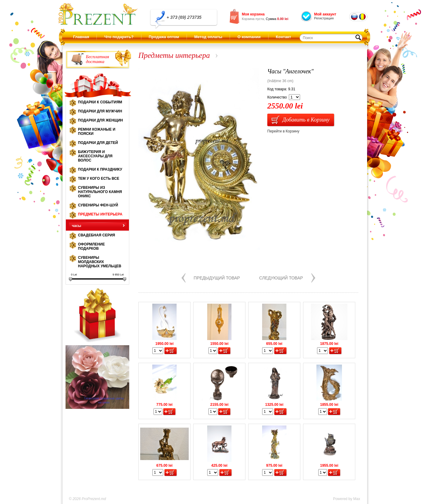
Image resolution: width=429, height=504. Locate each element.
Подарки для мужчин (100, 111)
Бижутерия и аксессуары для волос (95, 156)
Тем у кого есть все (99, 179)
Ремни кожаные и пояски (97, 132)
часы (77, 226)
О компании (249, 37)
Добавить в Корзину (306, 120)
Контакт (283, 37)
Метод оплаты (208, 37)
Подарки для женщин (100, 120)
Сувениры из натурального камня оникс (100, 192)
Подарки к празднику (100, 169)
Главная (81, 37)
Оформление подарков (91, 246)
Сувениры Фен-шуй (98, 205)
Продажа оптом (164, 37)
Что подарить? (119, 37)
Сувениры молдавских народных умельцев (100, 262)
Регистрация (324, 18)
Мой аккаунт (325, 14)
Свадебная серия (96, 235)
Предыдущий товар (217, 278)
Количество (277, 97)
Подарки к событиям (100, 102)
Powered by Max (347, 499)
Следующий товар (281, 278)
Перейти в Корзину (283, 131)
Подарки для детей (98, 143)
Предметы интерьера (100, 214)
